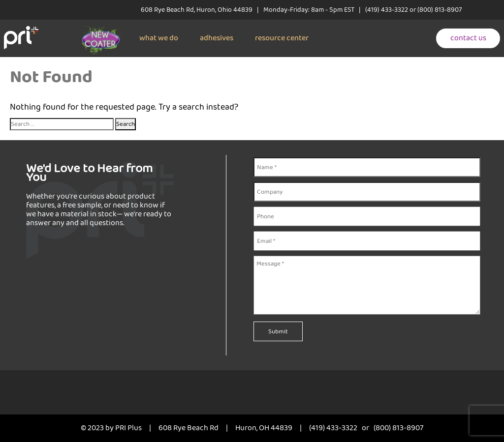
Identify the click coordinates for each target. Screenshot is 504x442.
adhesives (217, 38)
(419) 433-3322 (387, 10)
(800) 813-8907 (440, 10)
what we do (159, 38)
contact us (468, 38)
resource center (282, 38)
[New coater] (101, 30)
